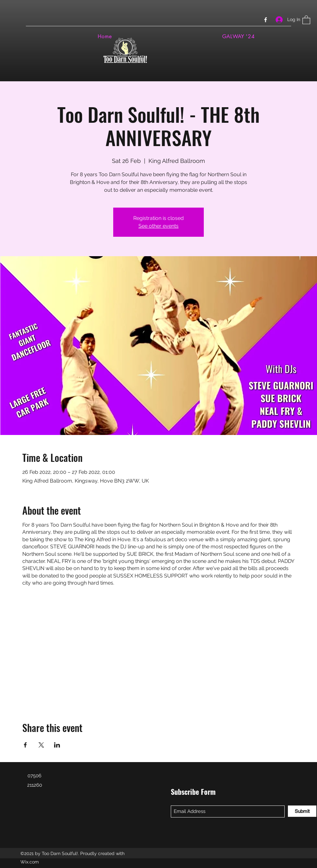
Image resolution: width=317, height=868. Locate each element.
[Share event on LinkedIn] (57, 745)
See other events (158, 226)
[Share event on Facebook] (25, 745)
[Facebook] (266, 20)
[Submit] (302, 811)
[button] (306, 20)
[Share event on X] (41, 745)
